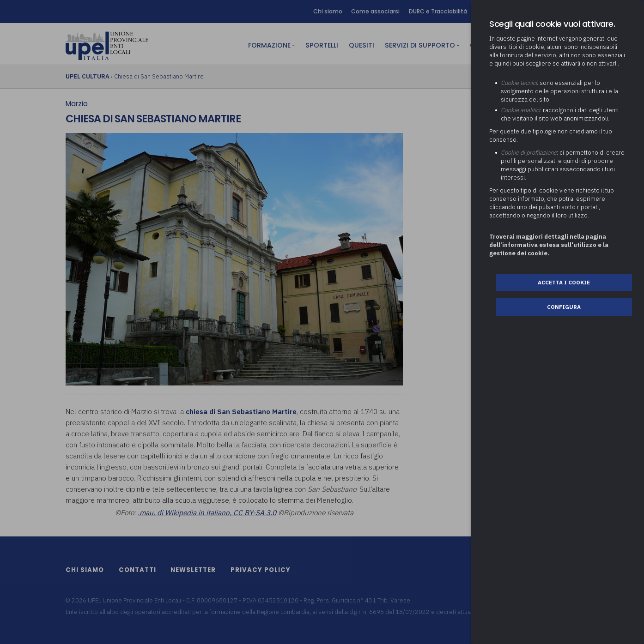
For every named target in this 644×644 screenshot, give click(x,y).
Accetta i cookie (564, 282)
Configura (564, 307)
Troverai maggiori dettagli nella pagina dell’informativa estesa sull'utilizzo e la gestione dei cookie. (549, 245)
